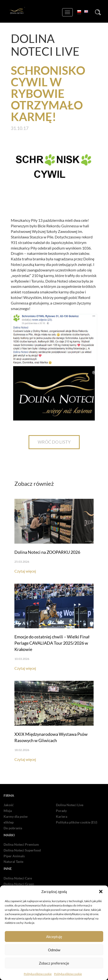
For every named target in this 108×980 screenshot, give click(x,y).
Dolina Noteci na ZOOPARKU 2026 (47, 552)
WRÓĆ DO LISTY (54, 442)
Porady (61, 811)
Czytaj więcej (25, 571)
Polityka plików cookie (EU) (77, 822)
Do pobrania (13, 828)
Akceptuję (54, 937)
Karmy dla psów (16, 817)
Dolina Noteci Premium (21, 845)
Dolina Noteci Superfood (22, 850)
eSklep (9, 822)
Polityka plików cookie (38, 974)
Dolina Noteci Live (70, 805)
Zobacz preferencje (54, 963)
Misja (8, 811)
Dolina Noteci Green (19, 884)
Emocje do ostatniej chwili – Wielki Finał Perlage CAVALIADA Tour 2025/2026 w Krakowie (52, 643)
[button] (101, 892)
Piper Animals (14, 856)
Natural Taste (13, 862)
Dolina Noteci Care (18, 878)
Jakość (9, 805)
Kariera (62, 817)
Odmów (54, 950)
